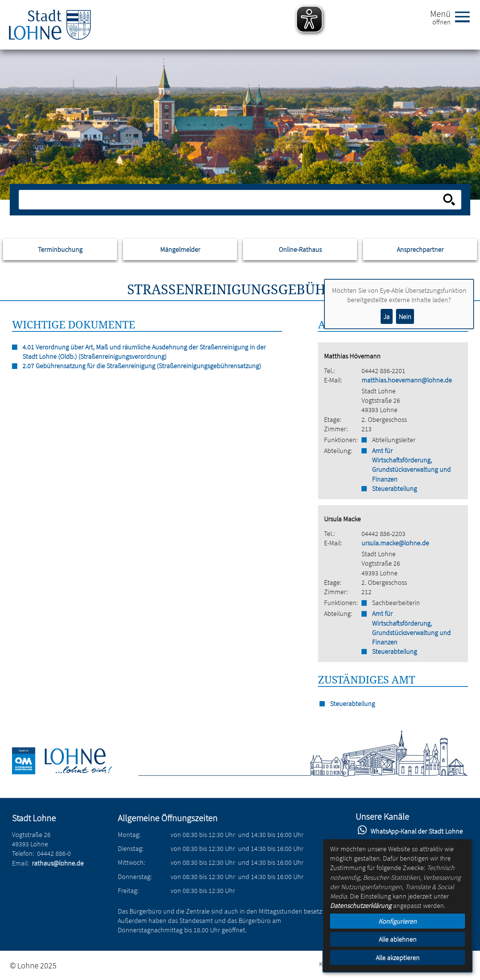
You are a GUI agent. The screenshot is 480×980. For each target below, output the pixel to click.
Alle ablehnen (398, 939)
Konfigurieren (397, 921)
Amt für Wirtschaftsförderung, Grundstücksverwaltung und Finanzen (411, 465)
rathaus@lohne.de (58, 863)
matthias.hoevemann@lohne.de (407, 380)
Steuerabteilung (394, 488)
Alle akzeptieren (398, 958)
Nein (405, 317)
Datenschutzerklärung (361, 905)
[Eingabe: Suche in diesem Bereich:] (232, 200)
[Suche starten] (449, 200)
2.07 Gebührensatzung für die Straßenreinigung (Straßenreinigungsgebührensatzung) (142, 366)
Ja (386, 317)
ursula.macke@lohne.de (395, 543)
